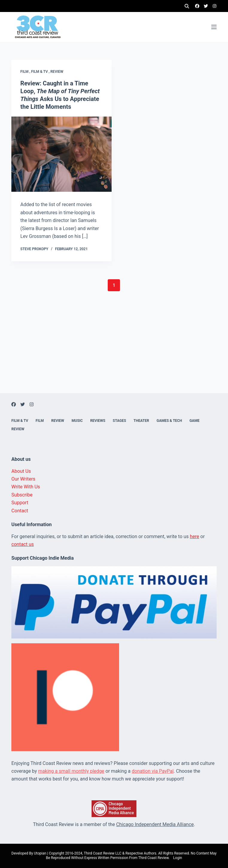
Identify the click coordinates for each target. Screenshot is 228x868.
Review (57, 72)
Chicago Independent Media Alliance (155, 824)
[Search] (187, 6)
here (195, 536)
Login (178, 858)
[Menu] (214, 27)
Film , (26, 72)
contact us (23, 544)
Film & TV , (41, 72)
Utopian (40, 853)
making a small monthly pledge (71, 771)
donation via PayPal (153, 771)
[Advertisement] (114, 351)
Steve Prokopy (34, 249)
